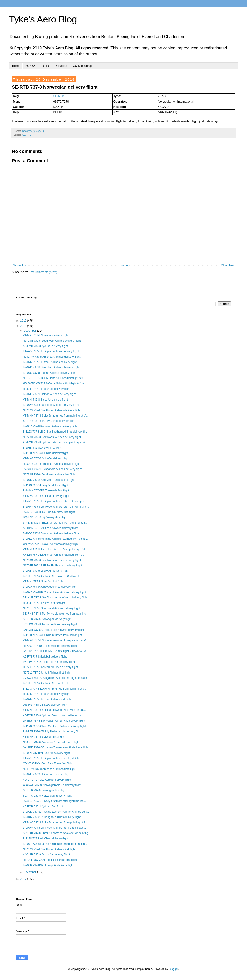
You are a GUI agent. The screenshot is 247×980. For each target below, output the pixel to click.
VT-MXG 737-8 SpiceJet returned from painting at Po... (56, 640)
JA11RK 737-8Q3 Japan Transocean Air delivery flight (56, 747)
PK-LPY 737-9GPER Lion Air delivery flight (49, 662)
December (30, 331)
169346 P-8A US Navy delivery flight (45, 705)
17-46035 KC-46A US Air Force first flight (48, 763)
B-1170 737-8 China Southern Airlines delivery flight (54, 726)
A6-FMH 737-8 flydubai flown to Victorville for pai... (54, 715)
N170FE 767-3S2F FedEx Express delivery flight (52, 566)
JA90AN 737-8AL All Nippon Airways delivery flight (54, 630)
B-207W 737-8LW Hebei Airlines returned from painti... (56, 507)
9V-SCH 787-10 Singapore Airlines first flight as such (55, 678)
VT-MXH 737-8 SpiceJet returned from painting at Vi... (56, 416)
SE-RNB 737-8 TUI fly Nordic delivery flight (49, 421)
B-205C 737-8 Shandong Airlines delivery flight (51, 533)
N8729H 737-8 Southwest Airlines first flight (49, 474)
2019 (24, 321)
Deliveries (61, 66)
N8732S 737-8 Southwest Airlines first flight (49, 849)
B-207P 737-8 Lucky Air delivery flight (46, 571)
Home (16, 66)
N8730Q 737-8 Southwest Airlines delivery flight (52, 560)
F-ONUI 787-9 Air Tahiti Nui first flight (45, 683)
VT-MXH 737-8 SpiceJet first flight (43, 737)
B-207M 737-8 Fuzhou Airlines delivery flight (50, 362)
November (30, 872)
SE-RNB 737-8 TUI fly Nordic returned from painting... (56, 614)
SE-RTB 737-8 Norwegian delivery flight (47, 619)
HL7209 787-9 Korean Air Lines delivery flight (50, 667)
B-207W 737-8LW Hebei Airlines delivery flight (51, 405)
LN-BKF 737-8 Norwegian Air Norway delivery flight (54, 721)
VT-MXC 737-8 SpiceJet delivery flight (46, 496)
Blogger (174, 969)
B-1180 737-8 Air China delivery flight (46, 453)
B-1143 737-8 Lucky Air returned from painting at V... (55, 689)
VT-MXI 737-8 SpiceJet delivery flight (45, 400)
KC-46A (30, 66)
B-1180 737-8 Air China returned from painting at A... (55, 635)
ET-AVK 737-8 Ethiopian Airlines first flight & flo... (53, 758)
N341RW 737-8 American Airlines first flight (49, 769)
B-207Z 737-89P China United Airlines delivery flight (54, 592)
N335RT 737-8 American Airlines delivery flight (51, 742)
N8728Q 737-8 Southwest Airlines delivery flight (52, 437)
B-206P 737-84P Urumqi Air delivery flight (48, 865)
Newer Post (20, 265)
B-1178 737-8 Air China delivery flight (46, 839)
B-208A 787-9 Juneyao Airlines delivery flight (50, 587)
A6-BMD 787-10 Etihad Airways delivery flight (50, 528)
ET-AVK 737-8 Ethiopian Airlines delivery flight (51, 351)
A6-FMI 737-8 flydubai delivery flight (45, 657)
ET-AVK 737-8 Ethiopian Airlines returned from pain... (55, 501)
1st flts (45, 66)
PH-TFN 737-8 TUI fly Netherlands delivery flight (52, 731)
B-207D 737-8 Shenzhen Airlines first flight (49, 480)
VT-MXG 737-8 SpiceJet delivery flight (46, 458)
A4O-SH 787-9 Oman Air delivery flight (46, 855)
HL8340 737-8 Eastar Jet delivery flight (47, 694)
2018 (24, 326)
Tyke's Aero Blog (43, 19)
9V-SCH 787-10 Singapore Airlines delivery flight (52, 469)
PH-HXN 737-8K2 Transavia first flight (46, 490)
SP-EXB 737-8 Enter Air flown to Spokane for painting (56, 833)
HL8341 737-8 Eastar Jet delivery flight (47, 389)
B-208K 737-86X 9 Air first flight (42, 448)
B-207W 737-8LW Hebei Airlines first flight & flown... (54, 828)
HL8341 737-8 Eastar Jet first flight (44, 603)
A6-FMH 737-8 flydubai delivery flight (45, 346)
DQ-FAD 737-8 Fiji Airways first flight (45, 517)
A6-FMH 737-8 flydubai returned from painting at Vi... (55, 442)
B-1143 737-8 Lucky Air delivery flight (46, 485)
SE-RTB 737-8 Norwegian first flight (45, 790)
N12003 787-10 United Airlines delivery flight (50, 646)
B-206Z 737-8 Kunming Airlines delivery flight (50, 426)
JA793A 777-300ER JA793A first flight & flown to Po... (56, 651)
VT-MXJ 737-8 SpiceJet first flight (43, 582)
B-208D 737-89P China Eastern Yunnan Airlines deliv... (56, 812)
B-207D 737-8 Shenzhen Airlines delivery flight (51, 367)
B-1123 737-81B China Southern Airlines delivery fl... (55, 432)
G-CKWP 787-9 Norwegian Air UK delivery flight (52, 785)
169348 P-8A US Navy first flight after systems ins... (54, 801)
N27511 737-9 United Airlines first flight (47, 673)
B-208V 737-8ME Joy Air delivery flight (46, 753)
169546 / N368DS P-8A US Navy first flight (49, 512)
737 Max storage (83, 66)
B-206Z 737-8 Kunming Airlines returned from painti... (55, 539)
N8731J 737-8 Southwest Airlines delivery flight (51, 608)
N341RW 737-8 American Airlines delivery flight (52, 357)
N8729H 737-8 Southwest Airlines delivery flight (52, 341)
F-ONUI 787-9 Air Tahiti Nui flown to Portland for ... (54, 576)
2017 (24, 879)
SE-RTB (59, 96)
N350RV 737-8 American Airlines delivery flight (51, 464)
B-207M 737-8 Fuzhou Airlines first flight (47, 699)
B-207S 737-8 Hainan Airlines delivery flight (49, 373)
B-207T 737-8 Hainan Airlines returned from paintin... (55, 844)
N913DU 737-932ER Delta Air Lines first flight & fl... (54, 378)
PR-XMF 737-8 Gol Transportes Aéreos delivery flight (55, 598)
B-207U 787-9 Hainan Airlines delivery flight (49, 394)
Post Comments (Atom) (43, 272)
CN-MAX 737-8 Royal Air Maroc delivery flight (51, 544)
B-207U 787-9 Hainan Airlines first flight (47, 774)
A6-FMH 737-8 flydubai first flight (43, 807)
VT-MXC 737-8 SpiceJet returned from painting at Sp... (56, 823)
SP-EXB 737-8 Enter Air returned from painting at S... (55, 523)
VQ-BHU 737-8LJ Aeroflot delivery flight (47, 780)
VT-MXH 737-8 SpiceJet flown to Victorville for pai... (54, 710)
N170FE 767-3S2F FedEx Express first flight (50, 860)
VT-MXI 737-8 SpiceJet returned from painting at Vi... (55, 550)
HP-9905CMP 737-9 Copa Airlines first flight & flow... (55, 384)
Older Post (227, 265)
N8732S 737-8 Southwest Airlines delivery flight (52, 410)
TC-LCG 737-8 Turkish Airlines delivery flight (50, 624)
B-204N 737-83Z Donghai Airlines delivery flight (52, 817)
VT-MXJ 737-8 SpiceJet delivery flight (46, 335)
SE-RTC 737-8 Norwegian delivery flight (47, 796)
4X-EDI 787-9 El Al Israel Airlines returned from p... (54, 555)
